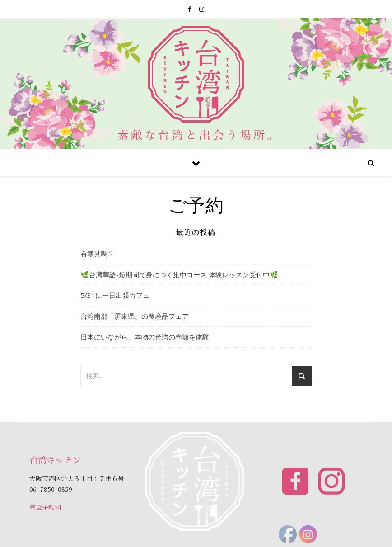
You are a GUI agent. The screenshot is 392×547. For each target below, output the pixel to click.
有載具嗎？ (97, 254)
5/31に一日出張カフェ (115, 295)
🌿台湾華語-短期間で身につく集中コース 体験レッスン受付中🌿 (179, 274)
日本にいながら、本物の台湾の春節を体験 (145, 337)
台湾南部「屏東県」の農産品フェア (135, 316)
